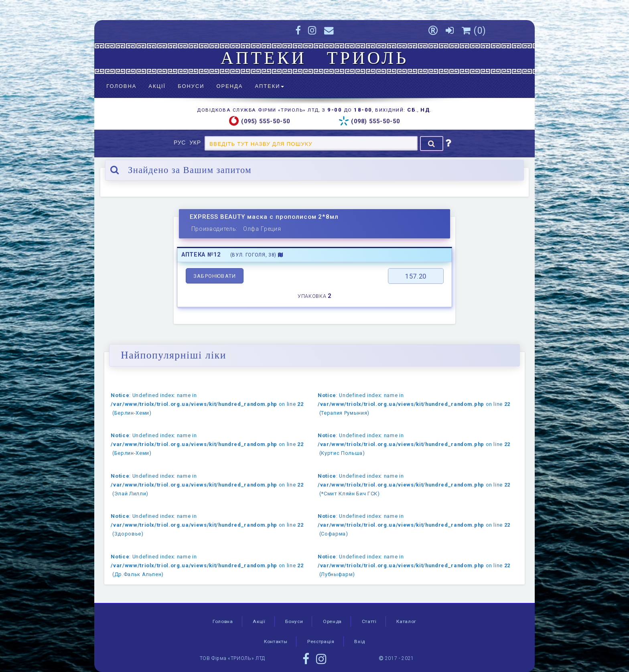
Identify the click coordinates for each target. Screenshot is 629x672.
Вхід (360, 641)
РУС (181, 143)
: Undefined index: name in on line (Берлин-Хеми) (207, 404)
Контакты (276, 641)
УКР (196, 143)
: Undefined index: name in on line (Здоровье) (207, 525)
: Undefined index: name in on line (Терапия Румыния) (414, 404)
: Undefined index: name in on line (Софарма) (414, 525)
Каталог (406, 621)
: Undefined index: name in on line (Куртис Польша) (414, 444)
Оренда (230, 86)
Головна (121, 86)
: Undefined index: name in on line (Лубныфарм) (414, 565)
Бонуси (191, 86)
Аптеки (269, 86)
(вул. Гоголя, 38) (257, 255)
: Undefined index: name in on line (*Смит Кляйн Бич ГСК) (414, 485)
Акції (157, 86)
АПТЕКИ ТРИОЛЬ (314, 58)
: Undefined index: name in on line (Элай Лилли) (207, 485)
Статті (369, 621)
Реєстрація (321, 641)
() (474, 31)
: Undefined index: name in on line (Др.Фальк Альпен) (207, 565)
